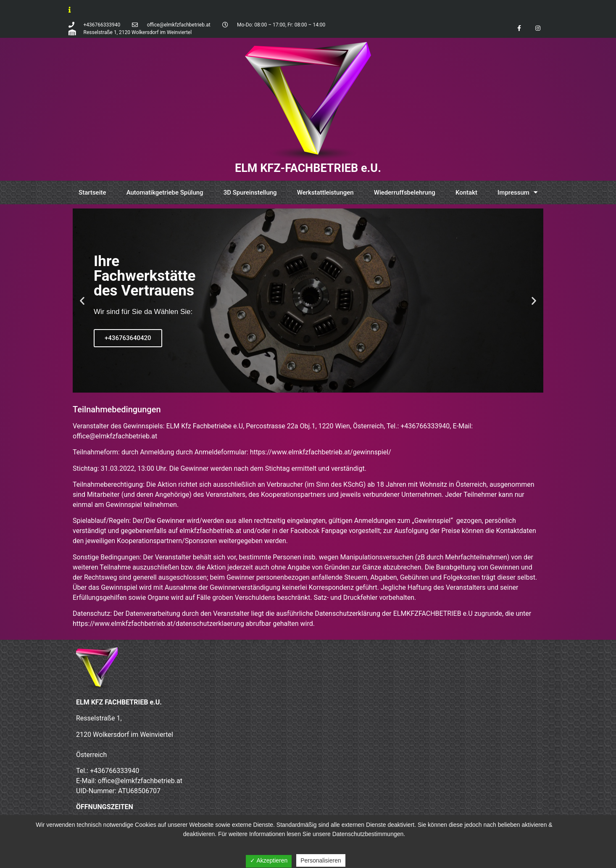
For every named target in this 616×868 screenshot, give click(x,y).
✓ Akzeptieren (269, 860)
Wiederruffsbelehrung (405, 193)
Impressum (517, 192)
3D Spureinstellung (250, 193)
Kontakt (466, 193)
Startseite (92, 193)
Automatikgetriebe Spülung (165, 193)
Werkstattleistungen (325, 193)
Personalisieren (321, 860)
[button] (300, 386)
